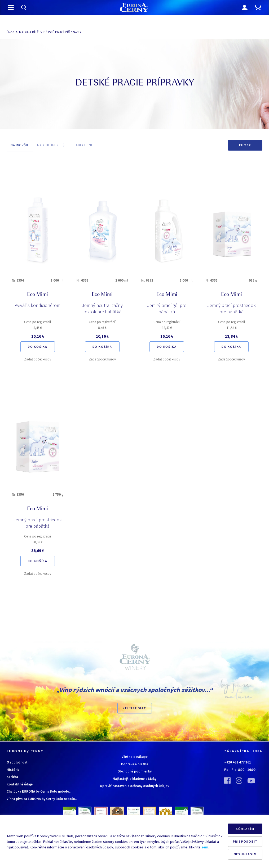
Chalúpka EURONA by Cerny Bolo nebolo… (39, 791)
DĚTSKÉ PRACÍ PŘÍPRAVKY (62, 32)
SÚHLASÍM (245, 829)
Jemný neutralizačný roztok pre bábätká (102, 308)
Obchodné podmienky (134, 771)
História (13, 770)
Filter (245, 145)
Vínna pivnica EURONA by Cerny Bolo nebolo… (42, 799)
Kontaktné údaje (20, 784)
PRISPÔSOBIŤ (245, 841)
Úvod (10, 32)
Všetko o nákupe (135, 757)
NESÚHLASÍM (245, 854)
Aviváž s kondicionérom (38, 305)
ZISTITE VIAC (134, 708)
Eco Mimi (38, 295)
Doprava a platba (135, 764)
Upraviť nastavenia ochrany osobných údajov (134, 786)
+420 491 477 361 (238, 762)
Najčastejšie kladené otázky (134, 779)
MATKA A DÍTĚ (29, 32)
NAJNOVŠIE (20, 145)
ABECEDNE (85, 145)
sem (205, 847)
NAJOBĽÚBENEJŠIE (52, 145)
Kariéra (12, 777)
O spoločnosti (18, 762)
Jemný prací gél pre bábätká (167, 308)
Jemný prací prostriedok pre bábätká (231, 308)
